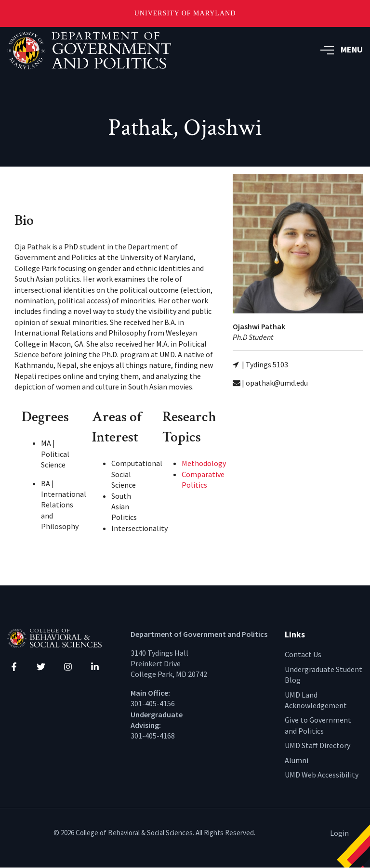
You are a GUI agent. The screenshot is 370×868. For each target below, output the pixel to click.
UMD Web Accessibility (322, 775)
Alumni (297, 760)
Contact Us (303, 654)
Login (339, 833)
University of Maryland (185, 13)
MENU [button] (342, 49)
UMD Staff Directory (317, 745)
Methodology (204, 463)
